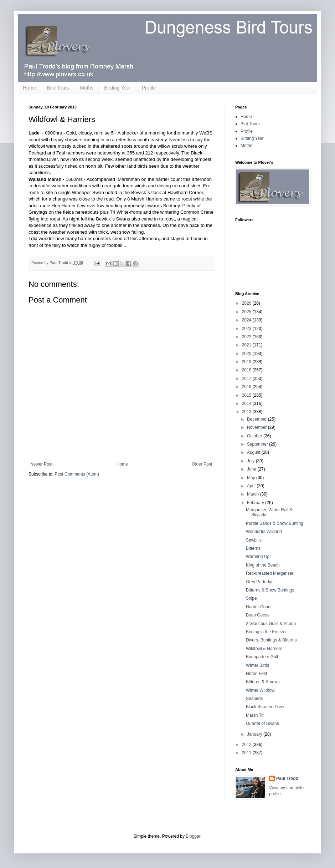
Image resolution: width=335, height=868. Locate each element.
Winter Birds (257, 665)
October (255, 436)
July (251, 461)
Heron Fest (256, 674)
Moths (87, 88)
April (252, 486)
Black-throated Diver (265, 707)
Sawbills (254, 540)
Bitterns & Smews (263, 682)
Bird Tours (58, 88)
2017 (247, 379)
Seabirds (254, 699)
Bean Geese (258, 615)
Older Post (202, 464)
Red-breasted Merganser (270, 573)
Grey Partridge (260, 582)
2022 (247, 337)
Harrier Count (259, 607)
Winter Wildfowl (261, 690)
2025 (247, 312)
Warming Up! (258, 557)
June (252, 469)
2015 (247, 395)
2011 (247, 753)
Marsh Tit (255, 715)
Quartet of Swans (262, 724)
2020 (247, 354)
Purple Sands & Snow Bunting (275, 523)
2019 (247, 362)
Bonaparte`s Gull (262, 657)
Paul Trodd (287, 778)
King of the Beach (263, 565)
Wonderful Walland (264, 532)
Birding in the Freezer (266, 632)
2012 (247, 745)
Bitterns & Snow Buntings (270, 590)
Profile (149, 88)
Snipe (251, 598)
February (256, 503)
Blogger (193, 836)
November (257, 427)
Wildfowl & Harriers (264, 649)
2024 (247, 320)
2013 (247, 412)
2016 (247, 387)
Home (29, 88)
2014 (247, 403)
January (255, 734)
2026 (247, 303)
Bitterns (253, 548)
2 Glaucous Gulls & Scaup (271, 624)
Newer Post (41, 464)
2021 (247, 345)
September (258, 444)
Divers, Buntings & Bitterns (271, 640)
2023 (247, 329)
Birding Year (118, 88)
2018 (247, 370)
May (252, 478)
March (254, 494)
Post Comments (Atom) (77, 474)
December (257, 419)
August (254, 452)
